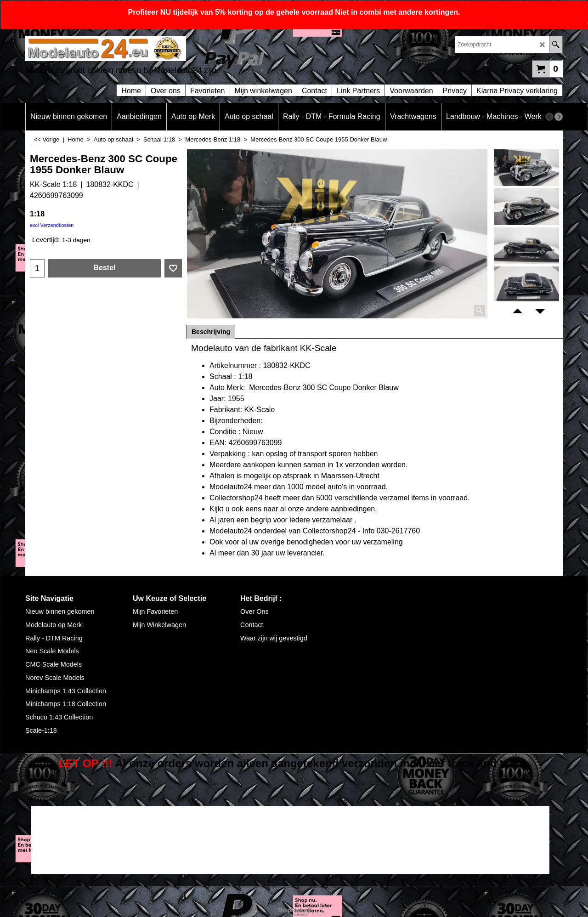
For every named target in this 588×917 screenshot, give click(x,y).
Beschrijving (211, 332)
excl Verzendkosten (52, 225)
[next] (559, 117)
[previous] (549, 117)
